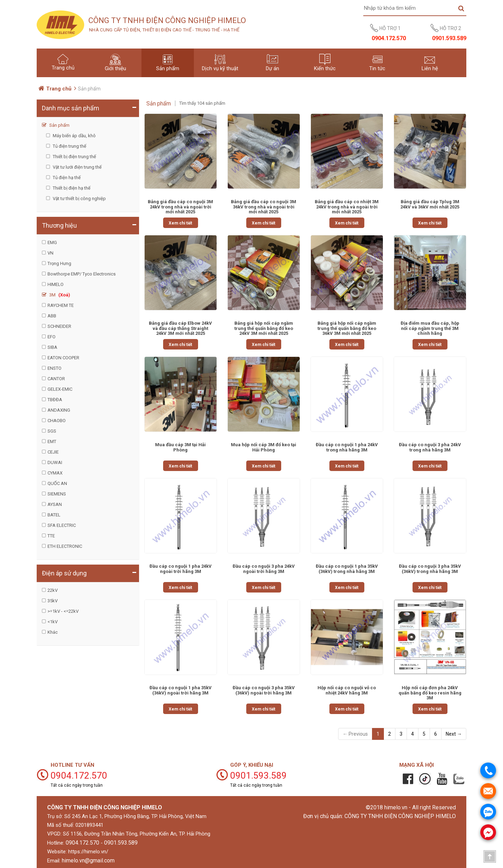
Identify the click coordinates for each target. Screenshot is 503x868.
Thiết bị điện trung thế (74, 157)
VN (50, 253)
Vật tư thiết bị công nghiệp (79, 198)
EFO (52, 337)
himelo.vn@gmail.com (88, 860)
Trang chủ (59, 89)
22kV (53, 590)
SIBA (52, 347)
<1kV (53, 622)
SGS (52, 431)
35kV (53, 601)
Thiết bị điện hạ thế (71, 188)
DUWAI (55, 462)
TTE (51, 536)
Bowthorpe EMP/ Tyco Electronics (82, 274)
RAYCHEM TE (61, 305)
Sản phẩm (59, 125)
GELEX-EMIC (60, 389)
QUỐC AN (57, 483)
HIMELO (56, 284)
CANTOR (56, 379)
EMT (52, 442)
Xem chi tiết (180, 223)
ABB (52, 316)
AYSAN (55, 504)
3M (59, 295)
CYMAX (55, 473)
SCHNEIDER (59, 326)
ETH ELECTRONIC (65, 546)
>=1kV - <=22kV (63, 611)
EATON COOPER (63, 358)
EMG (52, 242)
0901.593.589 (121, 843)
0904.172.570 (82, 843)
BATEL (54, 515)
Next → (454, 734)
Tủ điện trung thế (69, 146)
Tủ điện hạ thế (66, 178)
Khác (53, 632)
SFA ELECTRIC (62, 525)
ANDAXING (59, 410)
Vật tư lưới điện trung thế (77, 167)
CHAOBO (57, 421)
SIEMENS (57, 494)
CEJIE (53, 452)
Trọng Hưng (59, 263)
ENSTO (54, 368)
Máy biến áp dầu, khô (74, 136)
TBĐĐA (55, 400)
